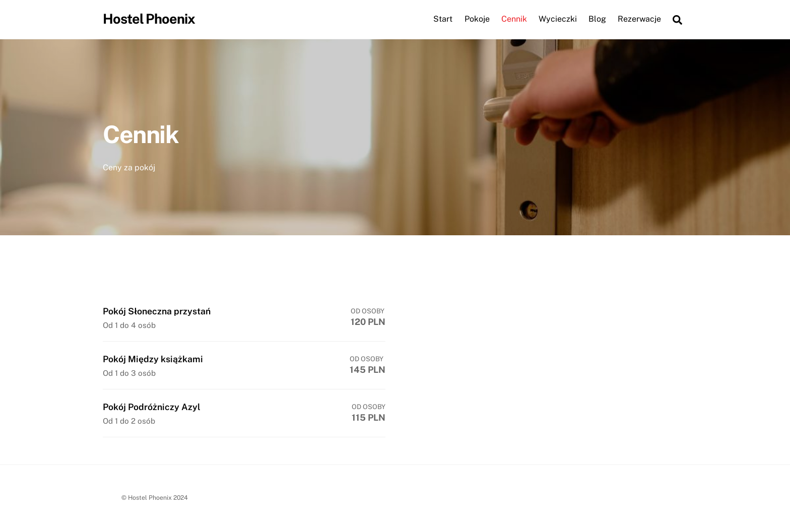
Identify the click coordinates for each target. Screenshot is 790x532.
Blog (597, 19)
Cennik (514, 19)
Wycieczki (558, 19)
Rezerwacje (639, 19)
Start (443, 19)
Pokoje (477, 19)
